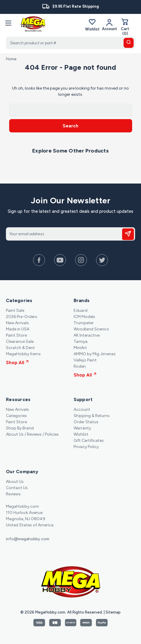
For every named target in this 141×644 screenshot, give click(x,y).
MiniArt (80, 348)
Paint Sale (15, 310)
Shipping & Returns (92, 416)
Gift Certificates (89, 441)
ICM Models (84, 317)
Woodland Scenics (91, 329)
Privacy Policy (86, 447)
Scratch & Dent (20, 348)
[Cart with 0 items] (125, 27)
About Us (15, 482)
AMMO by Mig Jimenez (95, 354)
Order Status (86, 422)
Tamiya (81, 342)
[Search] (70, 43)
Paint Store (16, 335)
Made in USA (18, 329)
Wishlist (92, 25)
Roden (80, 366)
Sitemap (113, 612)
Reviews (13, 494)
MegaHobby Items (23, 354)
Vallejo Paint (85, 360)
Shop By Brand (20, 428)
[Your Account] (110, 25)
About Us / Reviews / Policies (32, 434)
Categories (16, 416)
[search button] (129, 43)
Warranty (82, 428)
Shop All (17, 363)
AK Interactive (87, 335)
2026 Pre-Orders (22, 317)
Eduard (81, 310)
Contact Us (17, 488)
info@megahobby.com (28, 539)
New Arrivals (17, 323)
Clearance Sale (20, 342)
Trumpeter (84, 323)
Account (82, 409)
